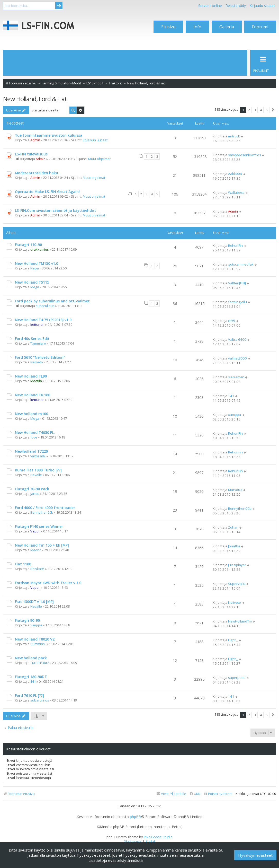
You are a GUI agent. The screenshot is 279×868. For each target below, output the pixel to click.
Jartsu (35, 494)
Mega (35, 287)
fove (34, 437)
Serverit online (210, 6)
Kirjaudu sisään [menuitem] (262, 6)
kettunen (37, 325)
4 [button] (261, 110)
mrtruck (234, 136)
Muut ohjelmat (99, 159)
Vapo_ (35, 531)
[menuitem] (218, 794)
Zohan (233, 527)
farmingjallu (237, 302)
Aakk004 (235, 174)
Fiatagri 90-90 (27, 620)
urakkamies (40, 249)
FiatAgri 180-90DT (31, 677)
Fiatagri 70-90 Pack (32, 489)
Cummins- (38, 644)
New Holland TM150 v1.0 (37, 263)
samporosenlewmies (245, 155)
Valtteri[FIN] (237, 283)
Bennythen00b (42, 512)
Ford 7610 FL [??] (29, 695)
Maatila (36, 381)
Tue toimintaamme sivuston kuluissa (49, 135)
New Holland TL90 (31, 376)
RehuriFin (235, 246)
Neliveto (37, 362)
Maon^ (36, 550)
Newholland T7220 (31, 451)
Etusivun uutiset (95, 140)
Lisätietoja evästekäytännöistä (116, 860)
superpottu (237, 678)
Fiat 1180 (23, 564)
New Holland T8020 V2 (35, 639)
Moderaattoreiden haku (37, 173)
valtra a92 (38, 456)
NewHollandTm (240, 621)
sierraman (236, 377)
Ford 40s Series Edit (32, 339)
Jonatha (234, 546)
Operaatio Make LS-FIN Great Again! (47, 192)
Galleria (227, 27)
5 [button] (267, 110)
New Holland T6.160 (33, 395)
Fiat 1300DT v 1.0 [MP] (34, 602)
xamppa (235, 415)
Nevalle (36, 475)
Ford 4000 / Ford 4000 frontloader (45, 508)
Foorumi (260, 27)
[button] (273, 110)
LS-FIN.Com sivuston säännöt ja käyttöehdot (55, 210)
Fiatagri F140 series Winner (39, 526)
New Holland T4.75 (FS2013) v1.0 (43, 320)
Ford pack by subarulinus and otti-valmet (52, 301)
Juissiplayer (237, 565)
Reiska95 (37, 569)
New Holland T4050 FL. (35, 432)
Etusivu (168, 27)
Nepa (35, 268)
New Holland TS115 (32, 282)
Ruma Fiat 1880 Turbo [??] (38, 470)
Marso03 (235, 490)
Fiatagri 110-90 (28, 245)
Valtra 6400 (237, 339)
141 (231, 396)
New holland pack (31, 658)
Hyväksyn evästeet (255, 855)
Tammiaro (38, 343)
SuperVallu (237, 584)
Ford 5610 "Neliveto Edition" (40, 357)
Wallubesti (236, 192)
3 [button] (255, 110)
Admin (35, 140)
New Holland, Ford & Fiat (35, 99)
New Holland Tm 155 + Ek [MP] (42, 545)
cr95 (232, 321)
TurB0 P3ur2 (40, 663)
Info (197, 27)
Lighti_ (233, 640)
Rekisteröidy (236, 6)
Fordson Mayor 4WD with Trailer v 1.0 (48, 583)
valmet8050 (237, 358)
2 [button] (249, 110)
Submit (59, 6)
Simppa (36, 625)
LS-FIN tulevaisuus (31, 154)
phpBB (136, 817)
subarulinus (45, 306)
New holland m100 (31, 414)
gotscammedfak (241, 264)
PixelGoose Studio (158, 837)
